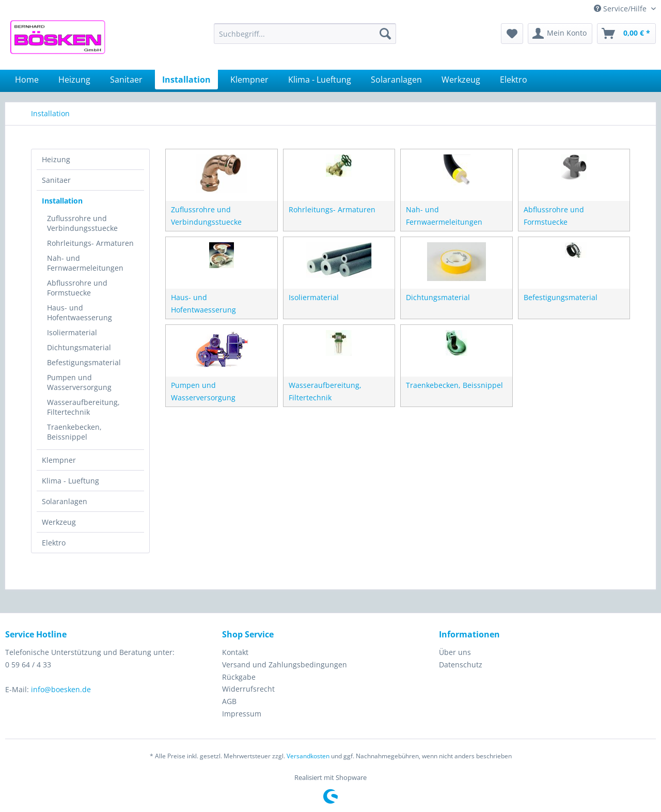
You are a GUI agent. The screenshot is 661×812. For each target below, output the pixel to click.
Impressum (242, 714)
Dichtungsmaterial (79, 347)
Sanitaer (56, 180)
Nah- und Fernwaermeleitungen (85, 263)
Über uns (455, 652)
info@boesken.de (61, 689)
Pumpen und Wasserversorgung (79, 382)
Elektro (54, 543)
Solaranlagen (65, 501)
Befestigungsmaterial (84, 362)
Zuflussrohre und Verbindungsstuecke (82, 223)
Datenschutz (461, 665)
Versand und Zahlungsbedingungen (285, 665)
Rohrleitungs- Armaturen (90, 243)
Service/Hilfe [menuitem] (621, 9)
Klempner (59, 460)
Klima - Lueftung (70, 481)
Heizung (56, 159)
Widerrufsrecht (248, 689)
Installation (62, 201)
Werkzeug (59, 522)
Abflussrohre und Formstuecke (77, 288)
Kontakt (235, 652)
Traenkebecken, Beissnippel (74, 432)
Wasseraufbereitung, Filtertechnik (83, 407)
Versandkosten (308, 756)
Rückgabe (239, 677)
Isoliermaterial (72, 332)
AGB (229, 701)
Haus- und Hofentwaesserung (80, 313)
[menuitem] (305, 34)
